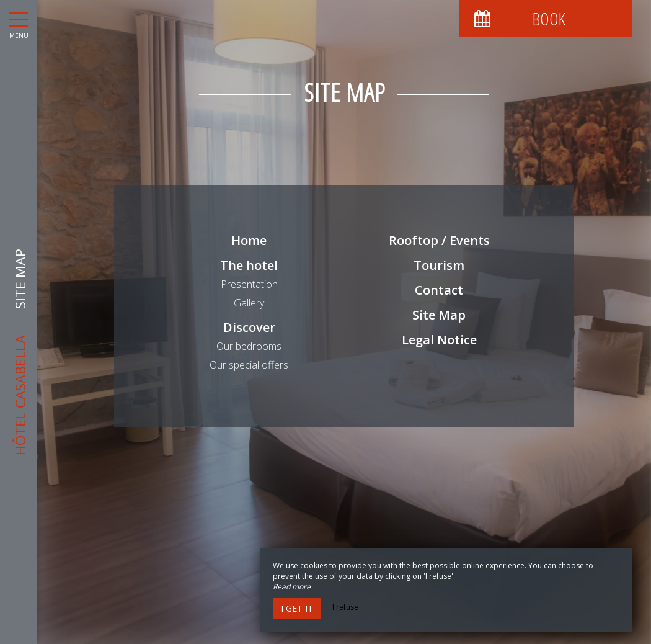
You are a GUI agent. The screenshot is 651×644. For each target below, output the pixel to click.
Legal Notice (439, 340)
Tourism (439, 265)
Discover (249, 327)
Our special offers (249, 365)
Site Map (439, 315)
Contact (439, 290)
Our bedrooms (249, 346)
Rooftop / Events (439, 240)
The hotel (249, 265)
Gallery (249, 303)
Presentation (249, 284)
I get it (297, 608)
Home (249, 240)
